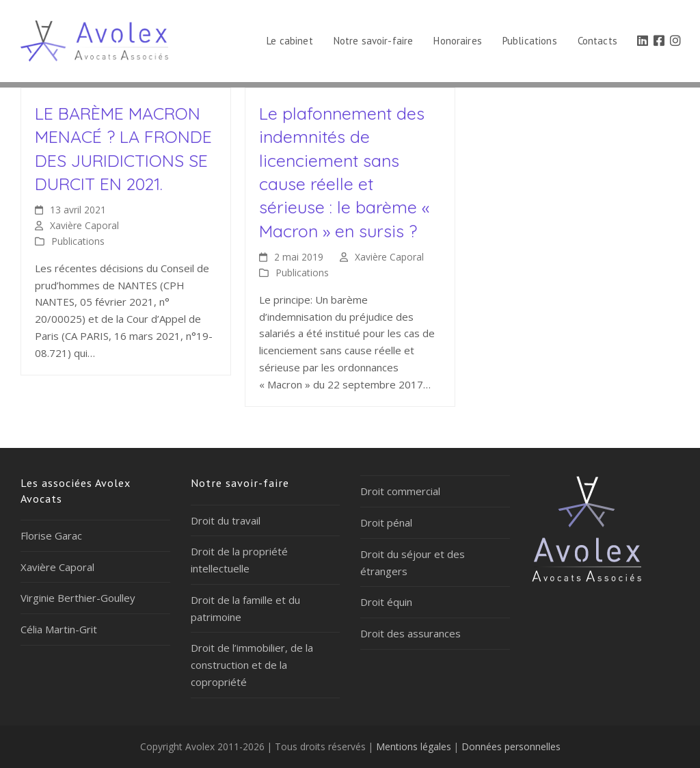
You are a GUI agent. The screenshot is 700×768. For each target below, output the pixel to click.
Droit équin (386, 602)
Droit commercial (400, 491)
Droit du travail (226, 520)
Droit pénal (386, 522)
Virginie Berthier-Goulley (78, 598)
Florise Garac (51, 535)
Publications (78, 241)
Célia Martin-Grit (59, 629)
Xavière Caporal (84, 225)
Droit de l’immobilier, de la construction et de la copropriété (252, 665)
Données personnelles (511, 746)
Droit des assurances (410, 633)
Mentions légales (414, 746)
